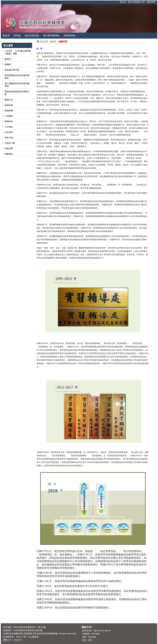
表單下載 (9, 138)
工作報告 (9, 127)
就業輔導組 (70, 36)
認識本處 (9, 105)
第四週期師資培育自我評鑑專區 (17, 77)
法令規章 (9, 132)
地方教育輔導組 (51, 36)
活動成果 (9, 148)
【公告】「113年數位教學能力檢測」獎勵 (18, 52)
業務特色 (9, 121)
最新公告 (9, 100)
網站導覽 (151, 2)
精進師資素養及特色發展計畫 (17, 93)
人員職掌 (9, 116)
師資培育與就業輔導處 (47, 634)
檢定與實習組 (32, 36)
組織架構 (9, 111)
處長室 (6, 36)
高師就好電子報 (12, 70)
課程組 (17, 36)
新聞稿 (8, 64)
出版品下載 (10, 143)
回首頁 (123, 2)
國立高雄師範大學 (136, 2)
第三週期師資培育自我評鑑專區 (17, 85)
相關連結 (9, 154)
